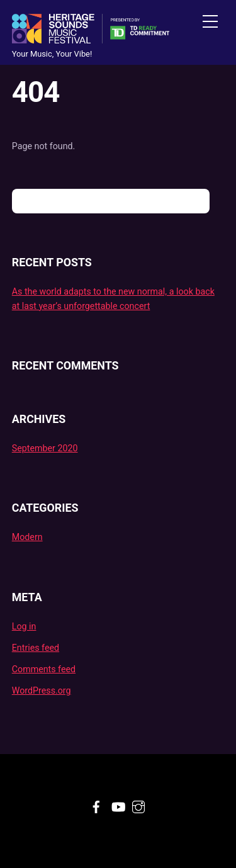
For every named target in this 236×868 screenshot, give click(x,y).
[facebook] (96, 805)
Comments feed (44, 669)
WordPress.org (42, 690)
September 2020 (45, 448)
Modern (27, 537)
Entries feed (36, 648)
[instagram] (138, 805)
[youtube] (118, 805)
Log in (24, 626)
